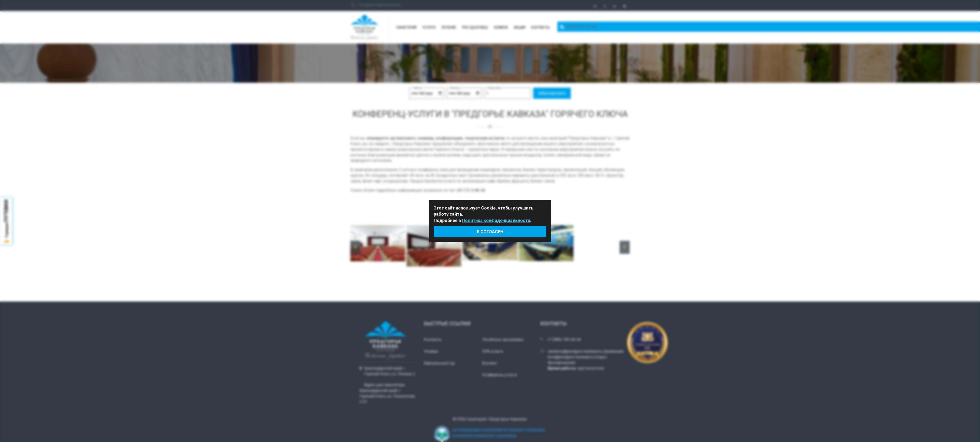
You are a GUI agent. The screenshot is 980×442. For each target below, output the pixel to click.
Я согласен (490, 232)
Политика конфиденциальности (496, 220)
